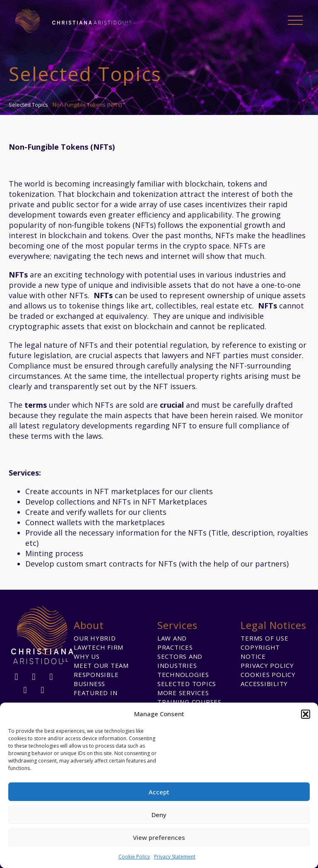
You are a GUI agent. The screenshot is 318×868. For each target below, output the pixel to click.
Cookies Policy (268, 674)
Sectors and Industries (180, 661)
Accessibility (264, 684)
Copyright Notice (260, 652)
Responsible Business (96, 679)
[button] (306, 714)
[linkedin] (34, 677)
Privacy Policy (267, 665)
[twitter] (25, 690)
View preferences (159, 837)
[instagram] (51, 677)
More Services (183, 693)
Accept (159, 792)
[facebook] (17, 677)
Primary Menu (295, 20)
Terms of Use (264, 638)
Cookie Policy (134, 857)
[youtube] (43, 690)
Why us (87, 656)
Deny (159, 815)
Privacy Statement (175, 857)
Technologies (183, 674)
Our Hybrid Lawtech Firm (99, 643)
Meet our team (101, 665)
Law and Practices (175, 643)
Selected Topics (187, 684)
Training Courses (189, 702)
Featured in (95, 693)
